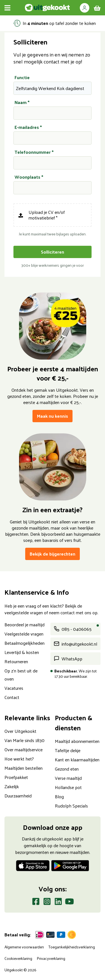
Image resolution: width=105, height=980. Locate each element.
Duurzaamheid (18, 796)
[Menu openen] (7, 8)
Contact (12, 697)
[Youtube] (69, 903)
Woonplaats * (29, 177)
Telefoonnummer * (34, 152)
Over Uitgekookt (20, 731)
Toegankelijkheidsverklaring (72, 947)
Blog (59, 796)
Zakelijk (12, 786)
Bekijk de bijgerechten (53, 554)
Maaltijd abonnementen (77, 741)
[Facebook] (36, 903)
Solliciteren (53, 252)
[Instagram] (47, 903)
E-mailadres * (28, 127)
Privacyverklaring (51, 958)
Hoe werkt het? (19, 759)
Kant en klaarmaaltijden (77, 760)
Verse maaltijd (68, 778)
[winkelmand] (97, 8)
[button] (85, 8)
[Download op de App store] (33, 867)
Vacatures (14, 688)
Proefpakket (16, 777)
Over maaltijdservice (24, 749)
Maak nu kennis (53, 416)
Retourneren (16, 661)
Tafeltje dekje (68, 750)
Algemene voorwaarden (24, 947)
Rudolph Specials (71, 806)
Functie (22, 77)
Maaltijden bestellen (24, 768)
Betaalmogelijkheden (25, 643)
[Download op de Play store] (70, 867)
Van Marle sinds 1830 (25, 740)
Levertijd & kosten (22, 652)
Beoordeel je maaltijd (25, 624)
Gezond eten (67, 769)
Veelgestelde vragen (24, 634)
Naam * (22, 102)
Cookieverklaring (18, 958)
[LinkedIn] (58, 903)
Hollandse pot (68, 787)
